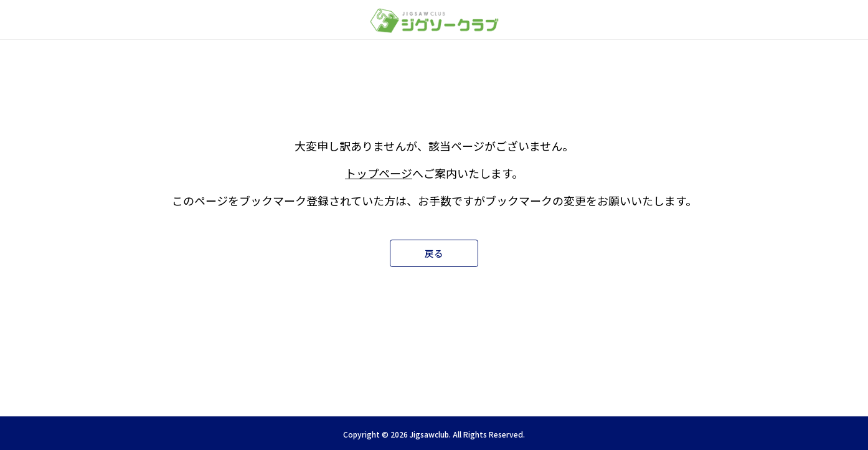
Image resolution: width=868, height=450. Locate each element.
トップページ (379, 172)
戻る (434, 253)
